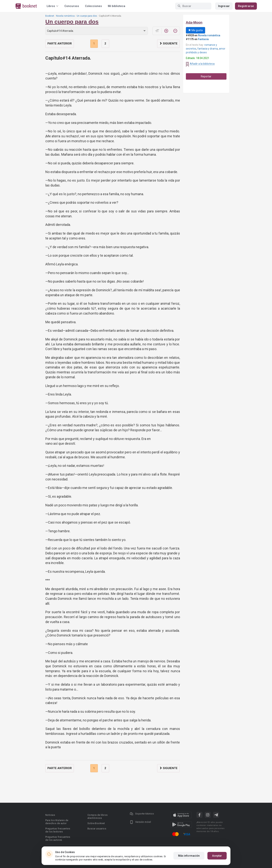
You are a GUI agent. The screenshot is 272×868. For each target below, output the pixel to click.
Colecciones (93, 6)
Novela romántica (65, 16)
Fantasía (203, 39)
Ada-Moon (194, 23)
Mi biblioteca (117, 6)
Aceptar (217, 856)
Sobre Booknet (96, 823)
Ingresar (224, 6)
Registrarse (246, 6)
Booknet (50, 16)
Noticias (50, 815)
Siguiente (168, 44)
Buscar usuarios (97, 829)
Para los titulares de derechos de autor (57, 822)
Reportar (206, 76)
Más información (189, 856)
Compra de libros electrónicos (97, 816)
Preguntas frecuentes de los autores (58, 838)
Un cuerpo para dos (87, 16)
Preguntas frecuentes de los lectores (58, 830)
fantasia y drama (208, 49)
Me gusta (195, 30)
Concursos (72, 6)
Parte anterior (60, 44)
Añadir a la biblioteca (202, 64)
